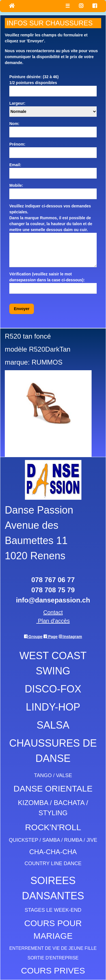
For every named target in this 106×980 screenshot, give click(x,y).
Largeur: (17, 103)
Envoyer (22, 309)
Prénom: (17, 144)
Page (50, 637)
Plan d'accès (53, 621)
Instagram (71, 637)
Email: (15, 165)
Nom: (14, 124)
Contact (53, 612)
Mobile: (16, 185)
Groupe (33, 637)
